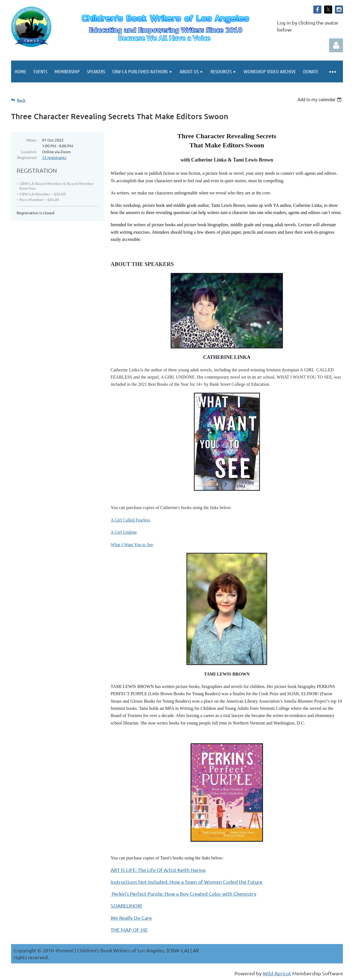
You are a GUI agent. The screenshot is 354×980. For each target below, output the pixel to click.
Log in (336, 45)
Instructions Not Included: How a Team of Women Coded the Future (187, 882)
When (31, 140)
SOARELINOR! (126, 905)
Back (21, 100)
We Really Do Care (131, 918)
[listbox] (320, 100)
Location (29, 152)
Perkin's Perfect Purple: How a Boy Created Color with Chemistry (183, 894)
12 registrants (54, 157)
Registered (27, 157)
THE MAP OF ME (129, 930)
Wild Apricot (277, 973)
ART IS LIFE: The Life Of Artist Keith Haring (158, 870)
